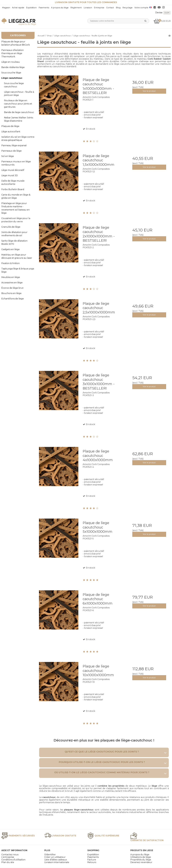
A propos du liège (60, 8)
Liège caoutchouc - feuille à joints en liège (19, 94)
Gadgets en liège (10, 249)
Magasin (6, 8)
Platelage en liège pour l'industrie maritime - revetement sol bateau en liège (15, 208)
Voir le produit (149, 91)
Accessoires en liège (12, 283)
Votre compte (141, 8)
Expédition (31, 8)
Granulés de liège (11, 227)
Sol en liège (8, 156)
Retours (92, 862)
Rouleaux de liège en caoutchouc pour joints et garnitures (18, 104)
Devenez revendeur (141, 862)
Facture (92, 860)
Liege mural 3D (10, 175)
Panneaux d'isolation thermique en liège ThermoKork (12, 53)
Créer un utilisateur (55, 857)
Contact (110, 8)
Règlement (76, 8)
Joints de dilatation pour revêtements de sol (14, 234)
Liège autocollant (11, 132)
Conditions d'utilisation (13, 860)
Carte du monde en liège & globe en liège (16, 196)
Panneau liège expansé (14, 145)
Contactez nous (10, 855)
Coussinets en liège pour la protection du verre (16, 220)
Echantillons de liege (13, 299)
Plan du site (8, 862)
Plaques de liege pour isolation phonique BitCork (16, 43)
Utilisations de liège (141, 857)
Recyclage (127, 8)
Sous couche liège (11, 73)
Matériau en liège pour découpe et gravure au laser (17, 256)
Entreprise (99, 8)
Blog (118, 8)
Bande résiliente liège (13, 67)
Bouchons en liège (11, 293)
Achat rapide (18, 8)
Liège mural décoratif (13, 170)
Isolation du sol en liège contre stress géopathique (18, 139)
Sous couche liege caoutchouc (14, 85)
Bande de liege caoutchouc (19, 112)
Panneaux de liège (11, 151)
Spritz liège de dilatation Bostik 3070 (14, 242)
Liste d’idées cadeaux (56, 860)
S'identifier (50, 855)
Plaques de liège (10, 126)
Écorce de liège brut (12, 288)
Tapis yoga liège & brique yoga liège (18, 270)
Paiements (44, 8)
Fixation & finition (10, 263)
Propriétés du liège (141, 860)
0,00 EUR (162, 21)
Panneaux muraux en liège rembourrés (16, 163)
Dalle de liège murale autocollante (13, 182)
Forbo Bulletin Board (13, 189)
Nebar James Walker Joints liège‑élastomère (19, 119)
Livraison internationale (57, 862)
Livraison (88, 8)
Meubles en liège (11, 277)
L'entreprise (8, 857)
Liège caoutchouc (12, 78)
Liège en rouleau (11, 62)
